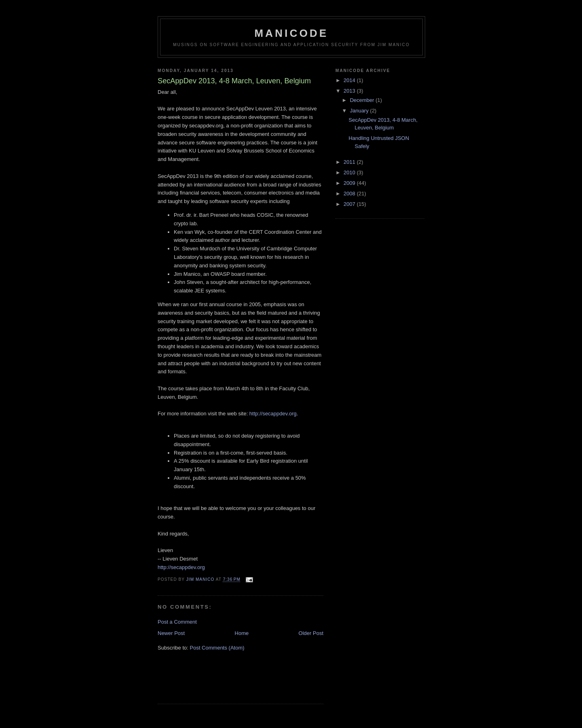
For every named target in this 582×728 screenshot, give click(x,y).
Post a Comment (177, 622)
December (363, 100)
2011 (350, 162)
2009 (350, 183)
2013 (350, 91)
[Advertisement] (205, 682)
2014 (350, 80)
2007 (350, 204)
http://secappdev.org (273, 414)
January (360, 111)
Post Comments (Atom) (217, 648)
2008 (350, 194)
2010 (350, 172)
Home (242, 633)
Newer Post (171, 633)
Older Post (311, 633)
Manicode (291, 33)
